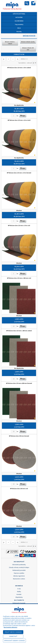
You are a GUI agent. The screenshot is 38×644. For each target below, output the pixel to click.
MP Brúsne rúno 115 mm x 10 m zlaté (19, 120)
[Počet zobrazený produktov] (34, 63)
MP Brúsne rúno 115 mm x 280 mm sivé (19, 278)
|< (4, 59)
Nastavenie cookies (19, 579)
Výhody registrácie (19, 576)
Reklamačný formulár (19, 603)
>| (17, 59)
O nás (19, 589)
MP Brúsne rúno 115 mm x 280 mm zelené (19, 331)
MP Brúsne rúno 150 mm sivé (19, 489)
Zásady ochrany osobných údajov (19, 567)
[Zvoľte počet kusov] (14, 116)
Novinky (19, 32)
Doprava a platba (19, 573)
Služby (19, 592)
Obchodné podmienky (19, 565)
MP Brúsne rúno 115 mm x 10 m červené (19, 173)
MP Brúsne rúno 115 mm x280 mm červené (19, 383)
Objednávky (19, 597)
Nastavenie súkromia (10, 627)
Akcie (19, 28)
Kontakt (19, 594)
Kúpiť (23, 116)
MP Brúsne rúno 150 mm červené (19, 436)
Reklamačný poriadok (19, 570)
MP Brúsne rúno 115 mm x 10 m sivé (19, 225)
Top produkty (19, 24)
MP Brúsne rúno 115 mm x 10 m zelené (19, 68)
